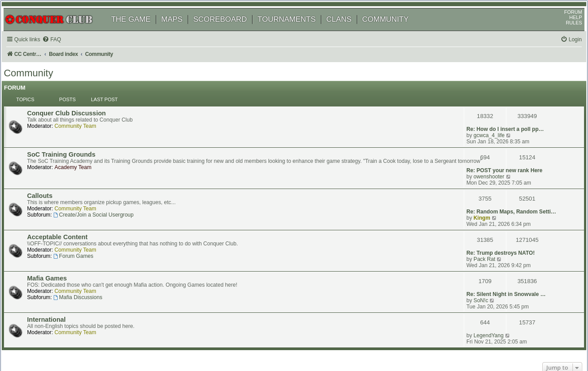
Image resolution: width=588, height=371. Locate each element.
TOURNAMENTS (295, 30)
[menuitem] (62, 50)
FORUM (564, 23)
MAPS (181, 30)
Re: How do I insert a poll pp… (504, 115)
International (57, 269)
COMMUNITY (394, 30)
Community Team (86, 128)
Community (37, 86)
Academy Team (84, 160)
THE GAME (140, 30)
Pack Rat (483, 211)
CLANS (348, 30)
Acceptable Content (68, 205)
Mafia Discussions (88, 256)
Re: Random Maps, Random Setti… (510, 173)
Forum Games (84, 224)
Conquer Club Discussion (77, 115)
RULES (565, 33)
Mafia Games (58, 237)
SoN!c (479, 243)
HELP (567, 28)
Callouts (50, 173)
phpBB (48, 342)
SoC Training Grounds (72, 141)
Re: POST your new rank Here (503, 141)
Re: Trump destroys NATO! (499, 205)
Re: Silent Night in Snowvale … (505, 237)
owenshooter (487, 147)
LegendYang (487, 268)
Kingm (481, 179)
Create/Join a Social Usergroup (104, 192)
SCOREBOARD (229, 30)
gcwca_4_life (488, 121)
